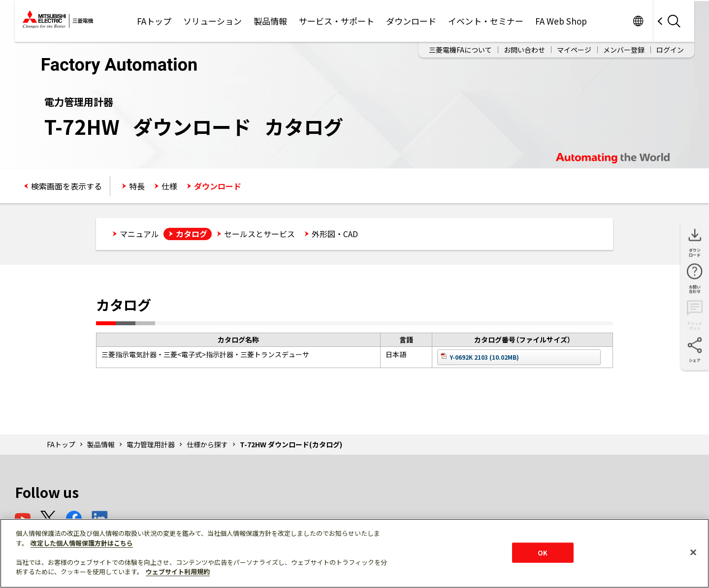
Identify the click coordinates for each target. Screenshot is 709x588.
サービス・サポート (337, 21)
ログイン (670, 50)
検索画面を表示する (66, 186)
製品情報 (270, 21)
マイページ (574, 50)
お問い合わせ (524, 50)
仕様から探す (207, 444)
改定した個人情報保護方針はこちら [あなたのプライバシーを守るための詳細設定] (82, 543)
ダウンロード (411, 21)
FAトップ (154, 21)
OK (543, 552)
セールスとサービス (259, 234)
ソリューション (212, 21)
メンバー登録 (624, 50)
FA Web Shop (561, 21)
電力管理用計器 (151, 444)
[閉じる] (693, 552)
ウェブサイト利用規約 (178, 572)
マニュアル (139, 234)
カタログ (192, 234)
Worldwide (638, 21)
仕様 (169, 186)
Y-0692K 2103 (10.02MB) (484, 357)
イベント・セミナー (486, 21)
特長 (137, 186)
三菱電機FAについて (460, 50)
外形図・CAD (335, 234)
